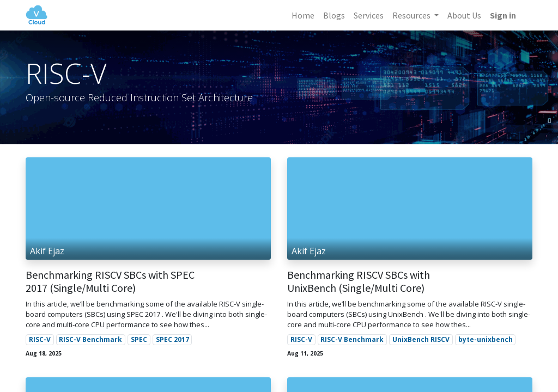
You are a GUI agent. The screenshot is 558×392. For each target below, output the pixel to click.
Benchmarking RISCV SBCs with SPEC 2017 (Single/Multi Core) (110, 281)
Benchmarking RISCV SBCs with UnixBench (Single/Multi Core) (359, 281)
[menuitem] (302, 15)
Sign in (502, 15)
